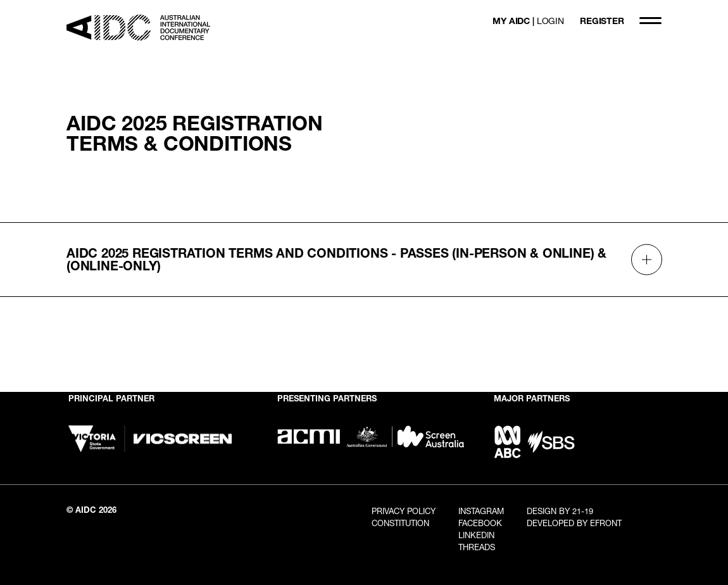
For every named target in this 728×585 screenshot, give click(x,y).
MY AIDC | (528, 21)
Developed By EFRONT (574, 523)
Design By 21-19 (560, 511)
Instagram (481, 511)
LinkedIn (476, 535)
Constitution (400, 523)
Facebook (480, 523)
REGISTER (602, 21)
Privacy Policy (404, 511)
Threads (477, 547)
